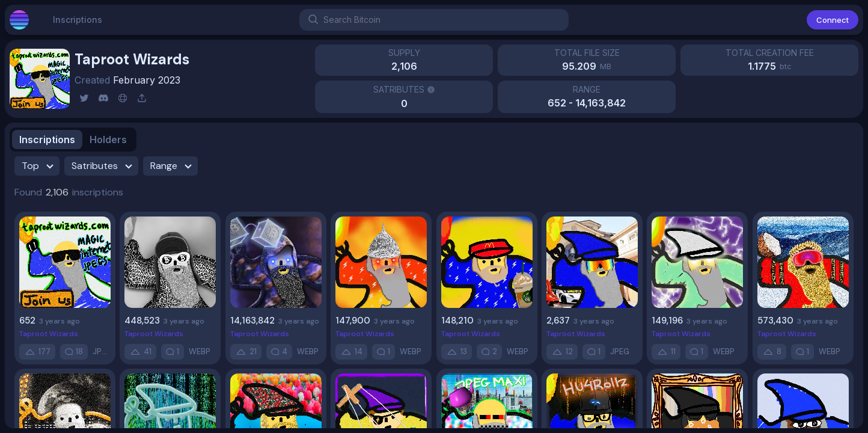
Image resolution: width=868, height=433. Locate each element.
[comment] (74, 352)
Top (39, 166)
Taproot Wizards (49, 334)
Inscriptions (78, 25)
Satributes (104, 166)
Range (173, 166)
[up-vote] (37, 352)
